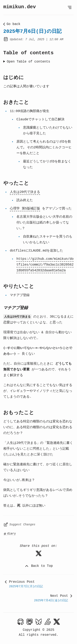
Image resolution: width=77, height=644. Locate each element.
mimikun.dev (20, 7)
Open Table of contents (28, 62)
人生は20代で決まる (25, 192)
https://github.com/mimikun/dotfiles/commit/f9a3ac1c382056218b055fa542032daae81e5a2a (45, 265)
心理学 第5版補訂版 (25, 209)
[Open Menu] (70, 7)
